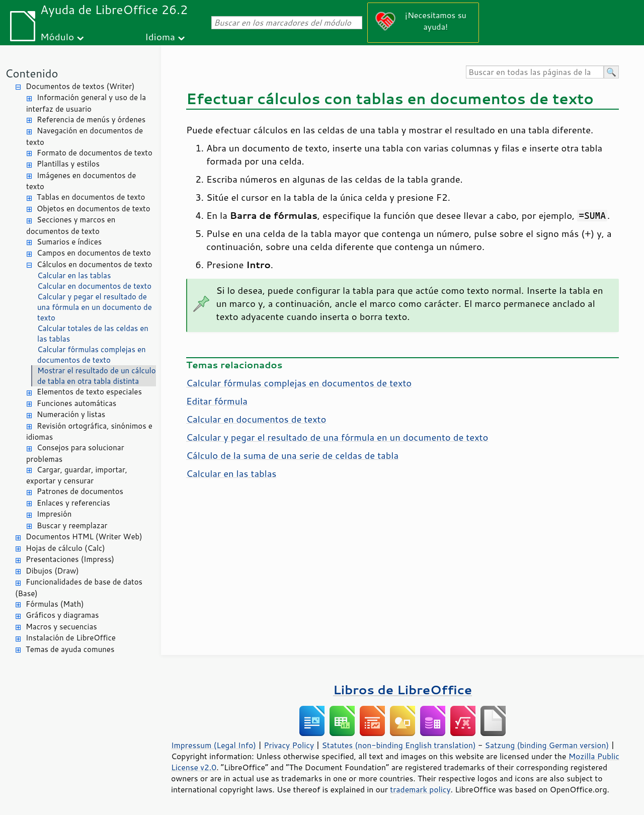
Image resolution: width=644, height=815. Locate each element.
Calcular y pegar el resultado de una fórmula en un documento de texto (95, 307)
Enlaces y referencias (73, 503)
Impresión (54, 514)
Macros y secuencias (61, 627)
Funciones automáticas (76, 403)
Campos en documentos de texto (94, 253)
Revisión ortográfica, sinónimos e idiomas (89, 432)
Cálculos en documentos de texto (95, 264)
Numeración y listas (71, 414)
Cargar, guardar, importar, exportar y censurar (77, 475)
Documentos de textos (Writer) (80, 86)
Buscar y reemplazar (72, 525)
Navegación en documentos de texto (85, 136)
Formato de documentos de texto (95, 153)
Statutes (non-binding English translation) (398, 745)
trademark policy (420, 789)
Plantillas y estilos (68, 164)
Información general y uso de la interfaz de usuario (86, 103)
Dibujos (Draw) (52, 571)
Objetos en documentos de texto (94, 209)
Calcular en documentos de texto (94, 286)
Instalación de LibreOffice (71, 638)
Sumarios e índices (69, 242)
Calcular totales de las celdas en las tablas (93, 334)
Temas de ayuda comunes (70, 649)
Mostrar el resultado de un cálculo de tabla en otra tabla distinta (97, 376)
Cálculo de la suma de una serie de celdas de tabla (292, 455)
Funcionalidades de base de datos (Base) (79, 588)
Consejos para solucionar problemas (75, 453)
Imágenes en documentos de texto (81, 181)
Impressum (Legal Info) (214, 745)
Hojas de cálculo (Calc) (65, 548)
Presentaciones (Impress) (70, 559)
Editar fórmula (217, 401)
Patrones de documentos (80, 491)
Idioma (160, 36)
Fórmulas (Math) (55, 604)
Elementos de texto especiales (89, 392)
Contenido (31, 73)
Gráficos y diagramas (62, 615)
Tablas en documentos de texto (91, 197)
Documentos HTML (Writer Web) (84, 537)
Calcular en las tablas (74, 275)
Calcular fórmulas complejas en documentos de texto (92, 355)
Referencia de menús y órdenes (91, 119)
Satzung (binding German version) (547, 745)
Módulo (57, 36)
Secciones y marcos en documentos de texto (71, 225)
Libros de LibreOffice (403, 689)
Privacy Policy (289, 745)
